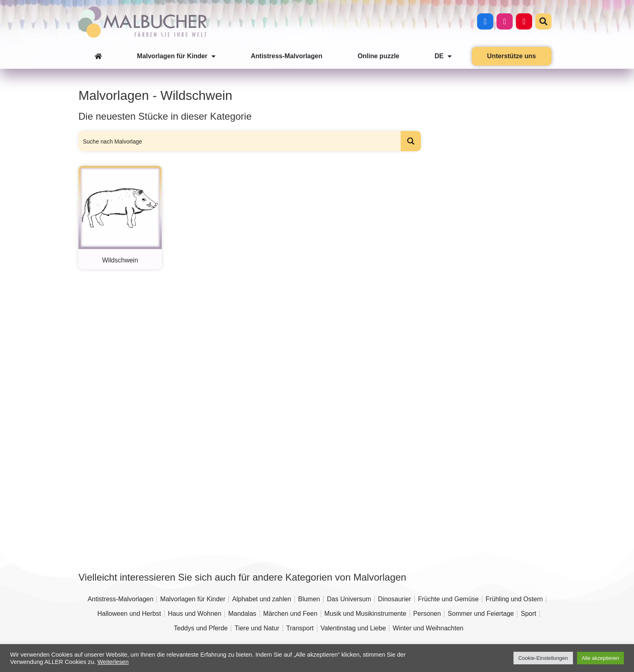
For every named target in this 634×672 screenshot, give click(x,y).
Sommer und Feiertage (481, 614)
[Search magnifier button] (411, 141)
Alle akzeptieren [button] (601, 658)
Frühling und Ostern (514, 599)
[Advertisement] (490, 288)
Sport (528, 614)
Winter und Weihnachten (428, 628)
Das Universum (349, 599)
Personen (427, 614)
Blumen (309, 599)
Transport (300, 628)
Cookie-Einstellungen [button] (543, 658)
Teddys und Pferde (201, 628)
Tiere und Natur (257, 628)
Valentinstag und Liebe (353, 628)
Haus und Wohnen (194, 614)
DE (443, 56)
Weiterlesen (113, 662)
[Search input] (240, 141)
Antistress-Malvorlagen (286, 56)
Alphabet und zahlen (262, 599)
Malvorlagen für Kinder (176, 56)
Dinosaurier (395, 599)
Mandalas (242, 614)
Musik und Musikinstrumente (365, 614)
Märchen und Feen (290, 614)
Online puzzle (378, 56)
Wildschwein (120, 260)
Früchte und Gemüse (448, 599)
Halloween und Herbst (129, 614)
